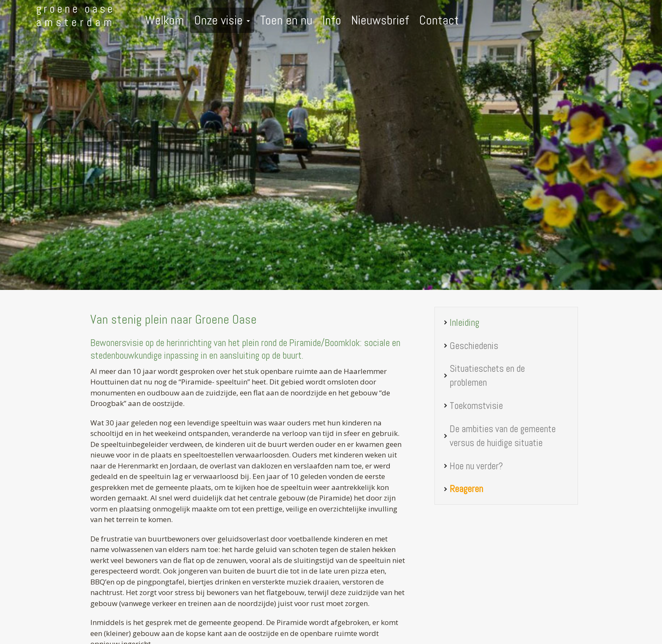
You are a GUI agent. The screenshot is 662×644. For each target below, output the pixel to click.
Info (332, 20)
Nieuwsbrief (380, 20)
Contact (439, 20)
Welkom (165, 20)
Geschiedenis (474, 346)
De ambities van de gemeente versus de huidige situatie (503, 436)
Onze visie (222, 20)
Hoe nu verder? (476, 466)
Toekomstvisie (476, 406)
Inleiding (464, 322)
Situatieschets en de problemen (487, 375)
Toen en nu (286, 20)
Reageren (466, 489)
